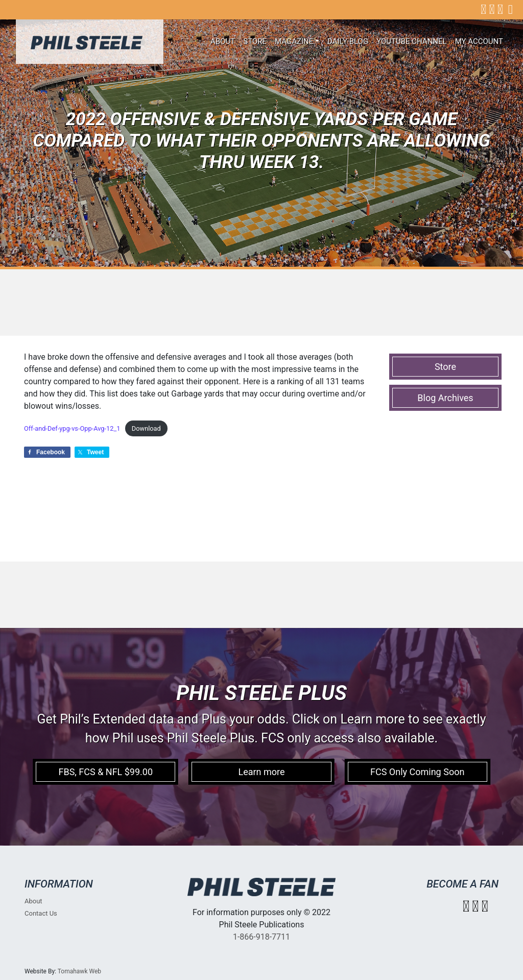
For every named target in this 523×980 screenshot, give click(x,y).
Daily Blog (348, 41)
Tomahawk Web (79, 971)
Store (255, 41)
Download (146, 428)
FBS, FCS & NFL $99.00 (105, 772)
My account (479, 41)
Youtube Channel (412, 41)
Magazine (294, 41)
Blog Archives (445, 398)
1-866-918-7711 (261, 937)
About (223, 41)
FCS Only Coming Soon (417, 772)
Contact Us (41, 913)
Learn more (261, 772)
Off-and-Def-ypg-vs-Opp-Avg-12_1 (72, 428)
